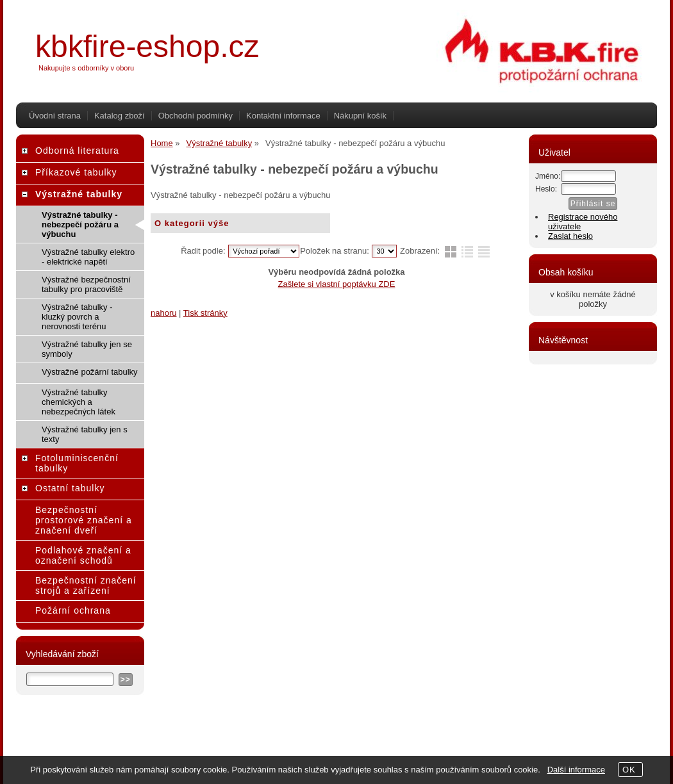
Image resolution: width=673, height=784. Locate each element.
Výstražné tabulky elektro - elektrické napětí (88, 257)
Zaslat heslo (570, 236)
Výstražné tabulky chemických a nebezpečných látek (79, 402)
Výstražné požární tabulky (90, 372)
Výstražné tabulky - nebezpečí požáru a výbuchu (80, 225)
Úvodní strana (55, 116)
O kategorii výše (192, 223)
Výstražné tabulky (79, 194)
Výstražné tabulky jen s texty (85, 434)
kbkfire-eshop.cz (147, 46)
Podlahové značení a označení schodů (83, 555)
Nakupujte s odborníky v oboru (86, 68)
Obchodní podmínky (195, 116)
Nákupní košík (360, 116)
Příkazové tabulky (76, 172)
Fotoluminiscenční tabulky (77, 463)
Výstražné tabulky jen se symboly (87, 349)
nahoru (163, 313)
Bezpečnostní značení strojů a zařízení (86, 585)
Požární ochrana (73, 610)
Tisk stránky (205, 313)
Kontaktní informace (283, 116)
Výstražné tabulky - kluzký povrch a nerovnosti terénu (77, 317)
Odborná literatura (77, 151)
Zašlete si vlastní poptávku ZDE (337, 284)
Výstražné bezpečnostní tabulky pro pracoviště (86, 284)
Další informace (576, 770)
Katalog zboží (120, 116)
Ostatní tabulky (70, 488)
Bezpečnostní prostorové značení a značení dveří (84, 520)
